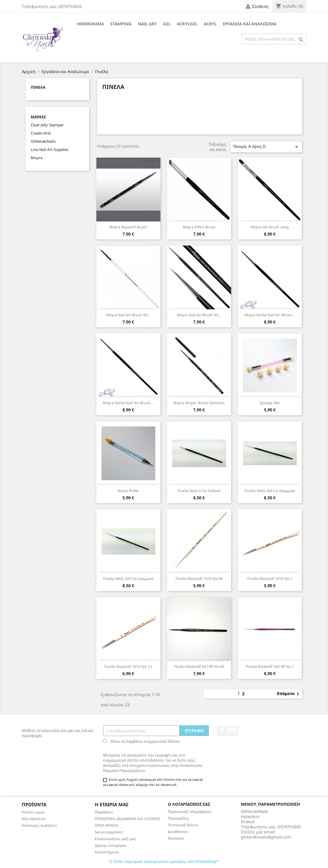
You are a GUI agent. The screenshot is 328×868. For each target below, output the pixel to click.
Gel (167, 24)
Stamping (121, 24)
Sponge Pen (270, 403)
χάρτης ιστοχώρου (111, 845)
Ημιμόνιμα (90, 24)
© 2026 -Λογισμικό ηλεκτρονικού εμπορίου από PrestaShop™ (164, 861)
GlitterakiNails (43, 141)
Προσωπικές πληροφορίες (190, 811)
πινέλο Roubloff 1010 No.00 (199, 579)
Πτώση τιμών (33, 812)
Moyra (37, 158)
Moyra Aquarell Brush (128, 227)
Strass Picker (128, 491)
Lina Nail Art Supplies (50, 149)
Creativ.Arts (41, 133)
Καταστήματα (107, 852)
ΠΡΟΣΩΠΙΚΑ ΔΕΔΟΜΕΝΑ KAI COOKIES (127, 819)
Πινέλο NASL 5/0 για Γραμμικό (128, 579)
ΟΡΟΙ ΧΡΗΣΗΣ (106, 825)
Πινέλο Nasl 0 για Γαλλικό (199, 491)
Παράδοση (104, 812)
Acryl (210, 24)
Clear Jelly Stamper (47, 125)
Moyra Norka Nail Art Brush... (270, 315)
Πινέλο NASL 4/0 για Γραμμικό (270, 491)
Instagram (233, 731)
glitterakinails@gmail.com (266, 837)
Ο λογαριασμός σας (189, 804)
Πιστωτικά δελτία (183, 825)
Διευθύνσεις (178, 831)
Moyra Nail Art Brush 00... (128, 315)
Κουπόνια (176, 838)
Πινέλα (38, 87)
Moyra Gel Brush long (270, 227)
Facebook (222, 731)
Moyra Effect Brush (199, 227)
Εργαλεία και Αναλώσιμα (250, 24)
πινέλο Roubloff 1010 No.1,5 (128, 666)
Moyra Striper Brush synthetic (199, 403)
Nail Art (147, 24)
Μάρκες (38, 117)
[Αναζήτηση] (274, 39)
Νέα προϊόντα (34, 819)
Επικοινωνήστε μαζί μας (115, 839)
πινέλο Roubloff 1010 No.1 (270, 579)
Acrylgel (187, 24)
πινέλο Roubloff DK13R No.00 (199, 666)
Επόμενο (289, 694)
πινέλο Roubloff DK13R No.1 (270, 666)
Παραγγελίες (178, 818)
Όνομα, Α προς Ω (266, 147)
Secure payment (109, 832)
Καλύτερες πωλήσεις (39, 825)
